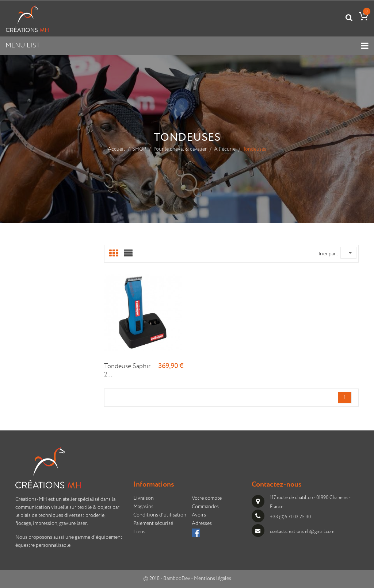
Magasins (143, 507)
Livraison (144, 498)
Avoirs (199, 515)
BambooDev (177, 579)
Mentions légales (213, 579)
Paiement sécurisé (153, 523)
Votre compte (207, 498)
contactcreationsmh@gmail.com (302, 532)
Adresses (202, 523)
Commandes (205, 507)
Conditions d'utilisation (160, 515)
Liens (139, 532)
